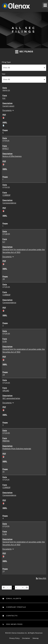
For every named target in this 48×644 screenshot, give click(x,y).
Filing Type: (6, 62)
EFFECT (6, 149)
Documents (9, 110)
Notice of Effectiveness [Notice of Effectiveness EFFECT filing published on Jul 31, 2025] (12, 156)
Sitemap (36, 638)
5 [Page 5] (14, 588)
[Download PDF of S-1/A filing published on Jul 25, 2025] (3, 360)
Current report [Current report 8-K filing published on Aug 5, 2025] (8, 106)
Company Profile (16, 607)
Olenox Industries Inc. (19, 633)
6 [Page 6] (17, 588)
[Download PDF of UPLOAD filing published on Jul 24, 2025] (3, 410)
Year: (4, 74)
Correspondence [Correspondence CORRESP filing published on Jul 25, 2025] (9, 303)
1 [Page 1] (8, 588)
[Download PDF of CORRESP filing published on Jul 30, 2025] (3, 211)
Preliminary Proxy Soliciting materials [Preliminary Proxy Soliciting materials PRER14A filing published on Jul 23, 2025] (17, 449)
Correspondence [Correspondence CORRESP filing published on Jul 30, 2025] (9, 203)
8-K (4, 98)
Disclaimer (26, 638)
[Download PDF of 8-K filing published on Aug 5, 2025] (3, 117)
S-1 (4, 242)
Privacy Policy (14, 638)
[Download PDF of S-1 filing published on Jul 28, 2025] (3, 264)
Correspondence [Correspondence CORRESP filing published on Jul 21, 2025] (9, 495)
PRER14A (6, 441)
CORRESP (6, 195)
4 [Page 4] (11, 588)
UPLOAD (6, 391)
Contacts (12, 616)
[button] (45, 5)
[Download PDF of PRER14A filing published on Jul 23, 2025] (3, 456)
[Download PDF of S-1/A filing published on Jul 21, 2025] (3, 556)
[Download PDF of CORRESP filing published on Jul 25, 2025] (3, 310)
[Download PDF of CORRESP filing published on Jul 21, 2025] (3, 503)
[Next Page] (27, 588)
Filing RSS (41, 578)
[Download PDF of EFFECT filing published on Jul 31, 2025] (3, 164)
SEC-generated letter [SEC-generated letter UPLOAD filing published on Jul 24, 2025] (11, 398)
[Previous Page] (4, 588)
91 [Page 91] (23, 588)
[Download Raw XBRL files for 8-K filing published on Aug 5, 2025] (3, 125)
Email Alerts (13, 599)
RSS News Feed (14, 624)
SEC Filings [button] (24, 52)
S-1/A (5, 342)
